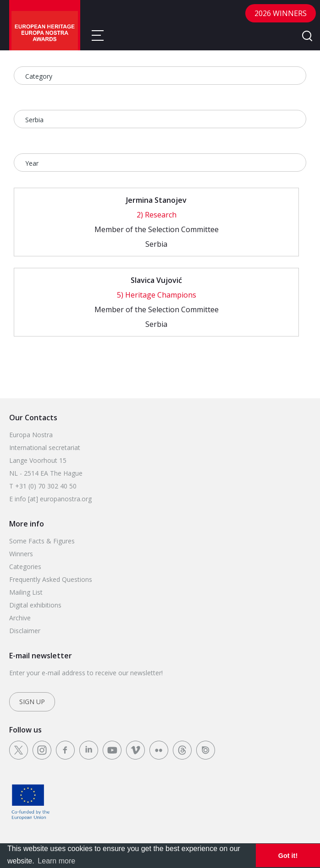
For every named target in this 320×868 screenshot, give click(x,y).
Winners (21, 554)
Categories (25, 567)
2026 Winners (281, 13)
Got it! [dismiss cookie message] (288, 856)
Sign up (32, 702)
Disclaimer (25, 631)
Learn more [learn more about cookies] (56, 861)
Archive (20, 618)
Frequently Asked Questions (51, 579)
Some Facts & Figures (42, 541)
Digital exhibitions (35, 605)
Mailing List (26, 592)
